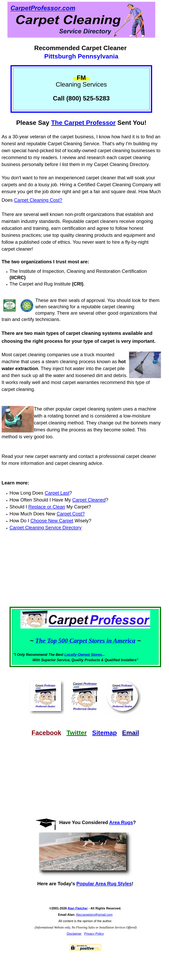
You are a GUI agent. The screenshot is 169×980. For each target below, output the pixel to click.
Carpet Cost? (71, 514)
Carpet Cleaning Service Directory (46, 528)
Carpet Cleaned (89, 500)
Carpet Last (57, 493)
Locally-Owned (78, 655)
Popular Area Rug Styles (104, 884)
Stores (96, 655)
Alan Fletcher (78, 908)
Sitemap (104, 733)
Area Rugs (121, 822)
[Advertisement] (85, 576)
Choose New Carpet (52, 521)
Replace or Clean (47, 507)
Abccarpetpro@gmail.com (94, 915)
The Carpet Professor (83, 123)
